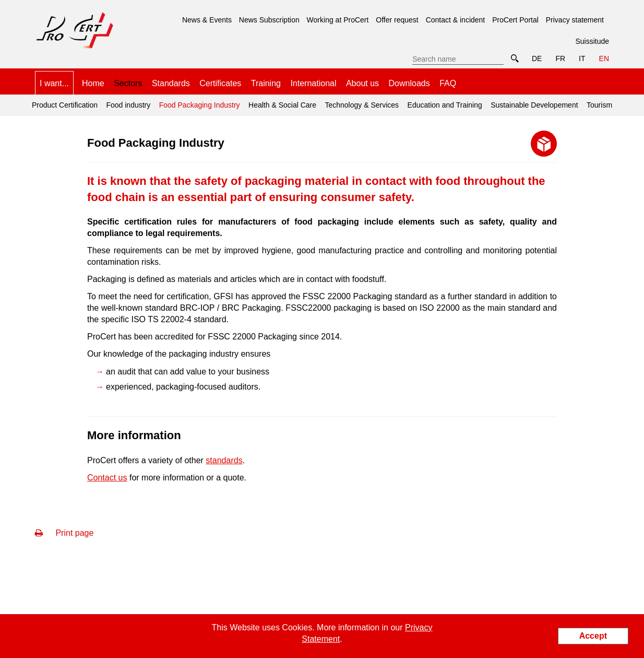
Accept (593, 636)
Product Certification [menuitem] (65, 105)
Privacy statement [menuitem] (575, 20)
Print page (64, 533)
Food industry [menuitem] (128, 105)
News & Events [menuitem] (207, 20)
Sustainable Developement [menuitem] (534, 105)
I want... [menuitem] (54, 83)
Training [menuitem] (266, 83)
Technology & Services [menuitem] (362, 105)
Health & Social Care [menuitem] (282, 105)
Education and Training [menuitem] (445, 105)
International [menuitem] (313, 83)
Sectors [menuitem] (128, 83)
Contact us (107, 478)
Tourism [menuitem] (599, 105)
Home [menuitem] (93, 83)
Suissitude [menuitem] (592, 41)
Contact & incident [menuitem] (456, 20)
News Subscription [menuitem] (269, 20)
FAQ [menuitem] (448, 83)
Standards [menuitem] (171, 83)
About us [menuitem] (362, 83)
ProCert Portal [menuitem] (515, 20)
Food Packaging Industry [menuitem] (198, 102)
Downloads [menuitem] (409, 83)
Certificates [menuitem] (220, 83)
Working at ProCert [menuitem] (338, 20)
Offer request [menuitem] (397, 20)
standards (224, 460)
